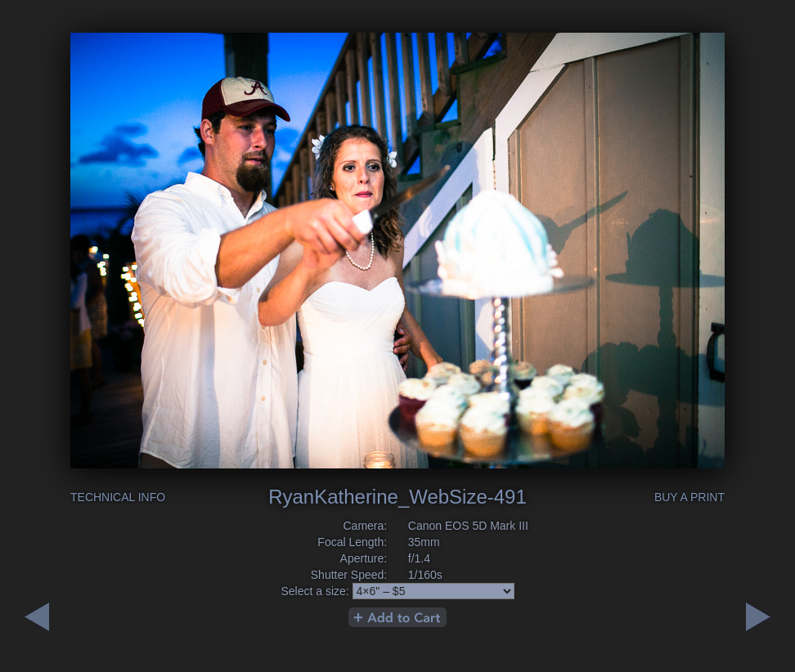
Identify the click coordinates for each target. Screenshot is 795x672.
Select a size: (314, 591)
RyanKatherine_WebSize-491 (397, 497)
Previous (758, 617)
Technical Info (118, 497)
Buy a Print (689, 497)
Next (37, 617)
